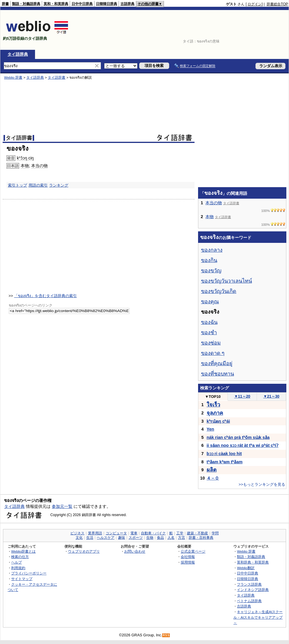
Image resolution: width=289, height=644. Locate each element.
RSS (166, 635)
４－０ (213, 478)
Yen (210, 429)
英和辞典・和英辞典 (253, 562)
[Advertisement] (269, 30)
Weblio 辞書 (246, 551)
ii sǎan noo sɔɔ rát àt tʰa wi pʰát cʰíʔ (243, 445)
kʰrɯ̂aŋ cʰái (218, 421)
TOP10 (213, 397)
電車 (134, 533)
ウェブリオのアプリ (84, 551)
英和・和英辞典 (56, 4)
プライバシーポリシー (29, 573)
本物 (210, 217)
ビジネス (77, 533)
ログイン (255, 4)
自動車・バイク (153, 533)
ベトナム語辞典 (249, 601)
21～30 (271, 396)
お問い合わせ (135, 551)
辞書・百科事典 (201, 538)
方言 (182, 538)
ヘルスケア (106, 538)
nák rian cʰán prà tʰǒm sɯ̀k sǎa (238, 437)
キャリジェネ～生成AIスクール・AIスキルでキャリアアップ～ (258, 617)
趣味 (122, 538)
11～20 (242, 396)
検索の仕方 (20, 557)
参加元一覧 (62, 506)
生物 (150, 538)
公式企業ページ (193, 551)
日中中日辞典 (82, 4)
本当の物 (214, 203)
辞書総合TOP (277, 4)
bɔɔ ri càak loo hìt (224, 454)
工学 (180, 533)
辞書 (5, 4)
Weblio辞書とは (23, 551)
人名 (171, 538)
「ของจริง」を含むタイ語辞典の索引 (45, 296)
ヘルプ (16, 562)
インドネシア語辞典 (253, 590)
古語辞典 (127, 4)
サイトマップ (22, 579)
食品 (160, 538)
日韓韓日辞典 (107, 4)
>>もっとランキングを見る (262, 484)
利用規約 (18, 568)
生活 (90, 538)
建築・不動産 (197, 533)
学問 (215, 533)
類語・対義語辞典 (26, 4)
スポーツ (136, 538)
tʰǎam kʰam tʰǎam (225, 462)
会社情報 (188, 557)
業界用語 (95, 533)
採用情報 (188, 562)
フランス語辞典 (249, 584)
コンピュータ (116, 533)
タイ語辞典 (18, 54)
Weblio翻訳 (246, 568)
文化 (79, 538)
